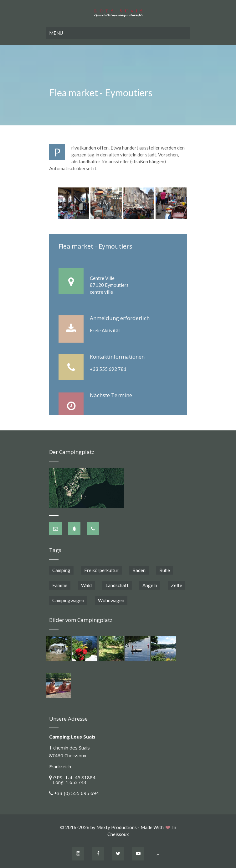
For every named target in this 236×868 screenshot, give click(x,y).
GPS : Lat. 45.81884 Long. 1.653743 (72, 780)
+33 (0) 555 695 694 (77, 793)
